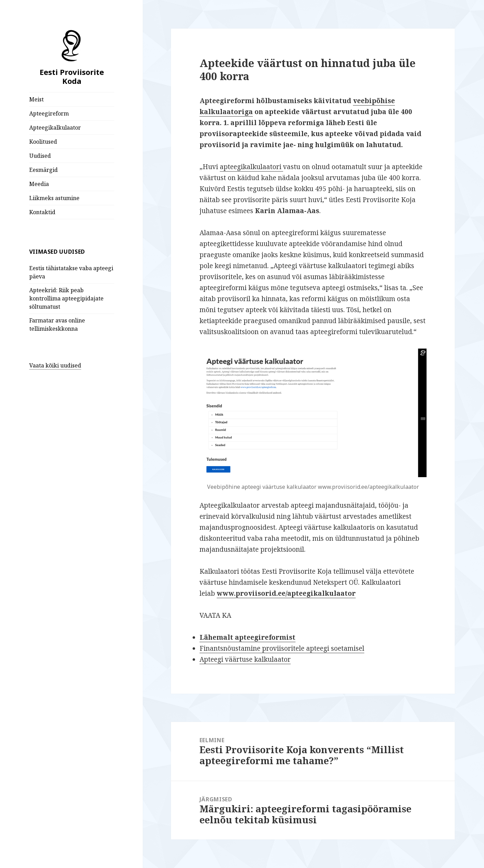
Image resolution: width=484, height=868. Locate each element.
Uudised (40, 156)
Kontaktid (42, 212)
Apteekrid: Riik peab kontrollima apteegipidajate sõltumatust (66, 298)
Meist (36, 99)
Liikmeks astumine (54, 198)
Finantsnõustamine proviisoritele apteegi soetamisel (282, 648)
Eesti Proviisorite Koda (72, 76)
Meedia (39, 184)
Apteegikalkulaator (55, 128)
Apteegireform (49, 113)
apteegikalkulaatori (251, 167)
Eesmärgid (44, 170)
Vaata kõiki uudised (55, 365)
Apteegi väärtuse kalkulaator (245, 659)
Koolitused (43, 142)
